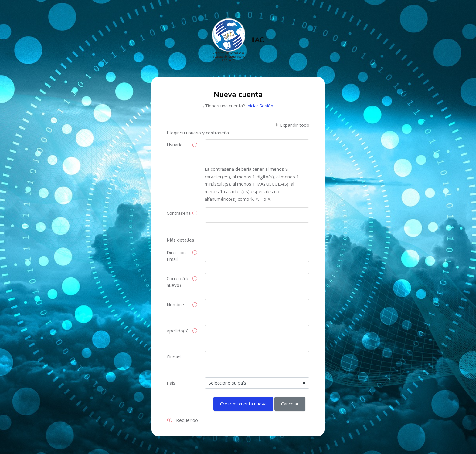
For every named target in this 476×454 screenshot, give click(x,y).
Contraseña (179, 213)
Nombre (175, 304)
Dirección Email (176, 256)
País (171, 383)
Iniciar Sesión (260, 106)
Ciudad (174, 357)
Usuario (175, 145)
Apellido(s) (178, 331)
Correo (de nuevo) (178, 282)
